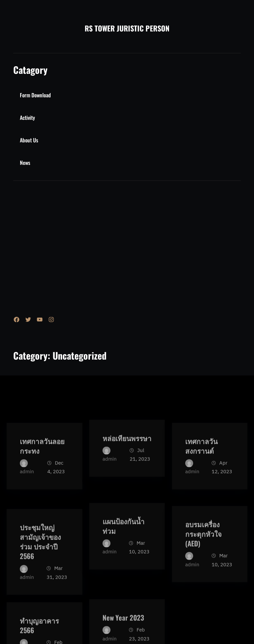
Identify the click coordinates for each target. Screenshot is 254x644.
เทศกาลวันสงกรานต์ (201, 480)
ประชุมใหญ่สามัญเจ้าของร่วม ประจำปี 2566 (40, 586)
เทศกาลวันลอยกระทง (42, 480)
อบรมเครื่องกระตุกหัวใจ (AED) (203, 573)
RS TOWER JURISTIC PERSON (127, 28)
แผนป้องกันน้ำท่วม (124, 561)
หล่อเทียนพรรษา (127, 468)
